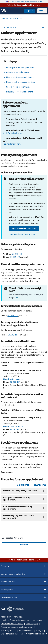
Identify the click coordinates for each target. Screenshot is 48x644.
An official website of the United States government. (26, 2)
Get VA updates (7, 590)
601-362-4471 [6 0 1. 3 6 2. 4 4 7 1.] (15, 257)
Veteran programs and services (13, 574)
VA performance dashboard (12, 634)
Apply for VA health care (13, 133)
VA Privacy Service (8, 630)
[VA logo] (4, 11)
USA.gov (40, 630)
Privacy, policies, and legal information (17, 627)
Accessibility (6, 617)
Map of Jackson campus (13, 379)
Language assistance (9, 597)
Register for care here (12, 144)
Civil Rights (19, 617)
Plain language (32, 624)
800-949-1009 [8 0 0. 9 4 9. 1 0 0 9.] (17, 254)
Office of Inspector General (12, 624)
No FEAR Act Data (26, 630)
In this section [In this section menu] (24, 28)
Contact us (5, 566)
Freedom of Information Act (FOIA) (15, 620)
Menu (42, 11)
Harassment (38, 620)
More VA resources (8, 582)
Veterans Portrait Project (37, 634)
